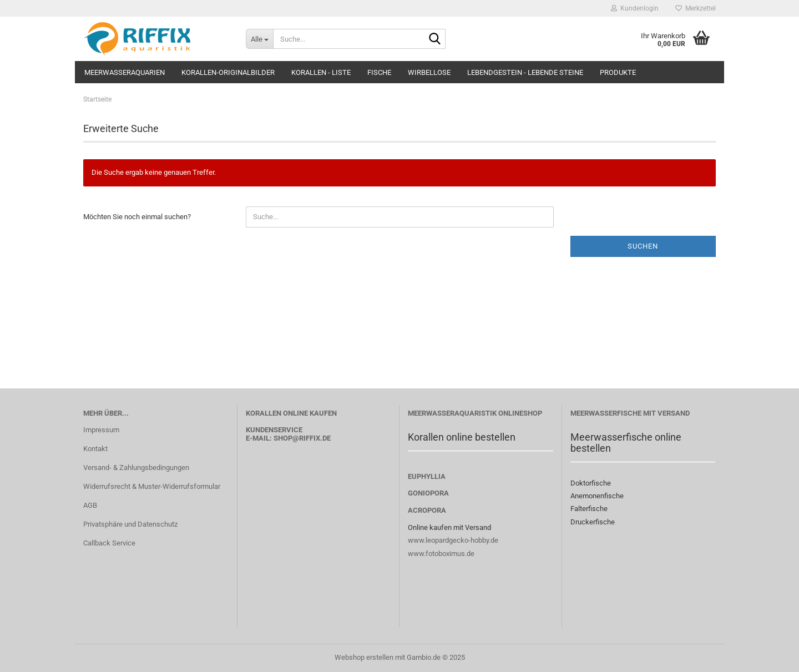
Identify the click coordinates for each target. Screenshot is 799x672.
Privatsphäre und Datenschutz (130, 524)
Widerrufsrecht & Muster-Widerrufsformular (152, 486)
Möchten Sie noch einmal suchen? (137, 217)
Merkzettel (696, 8)
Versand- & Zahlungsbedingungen (136, 468)
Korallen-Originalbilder (228, 72)
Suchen (643, 246)
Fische (379, 72)
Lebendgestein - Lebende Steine (525, 72)
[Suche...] (259, 39)
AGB (90, 505)
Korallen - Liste (321, 72)
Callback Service (109, 543)
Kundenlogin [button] (635, 8)
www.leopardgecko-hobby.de (453, 540)
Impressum (101, 430)
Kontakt (95, 449)
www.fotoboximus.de (441, 554)
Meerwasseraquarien (125, 72)
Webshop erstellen (364, 657)
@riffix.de (312, 438)
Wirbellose (429, 72)
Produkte (618, 72)
